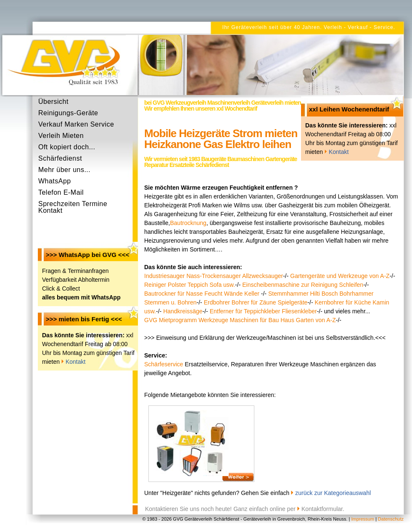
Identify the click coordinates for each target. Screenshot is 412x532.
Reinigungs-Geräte (68, 113)
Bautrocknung (188, 223)
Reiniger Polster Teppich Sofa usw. (190, 285)
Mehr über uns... (64, 170)
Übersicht (53, 102)
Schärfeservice (164, 364)
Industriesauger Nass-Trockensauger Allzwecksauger (214, 276)
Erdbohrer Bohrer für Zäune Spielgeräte (256, 302)
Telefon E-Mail (61, 192)
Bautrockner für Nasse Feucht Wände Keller (203, 294)
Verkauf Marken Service (76, 124)
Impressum (362, 519)
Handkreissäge (183, 311)
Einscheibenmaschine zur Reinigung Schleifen (303, 285)
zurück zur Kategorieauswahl (333, 493)
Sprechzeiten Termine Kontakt (73, 205)
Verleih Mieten (61, 136)
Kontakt (75, 362)
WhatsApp (55, 181)
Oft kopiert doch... (67, 147)
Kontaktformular (322, 509)
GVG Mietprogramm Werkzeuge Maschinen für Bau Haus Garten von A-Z (240, 320)
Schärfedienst (60, 158)
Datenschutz (391, 519)
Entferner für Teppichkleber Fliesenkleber (263, 311)
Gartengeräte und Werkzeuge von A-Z (340, 276)
